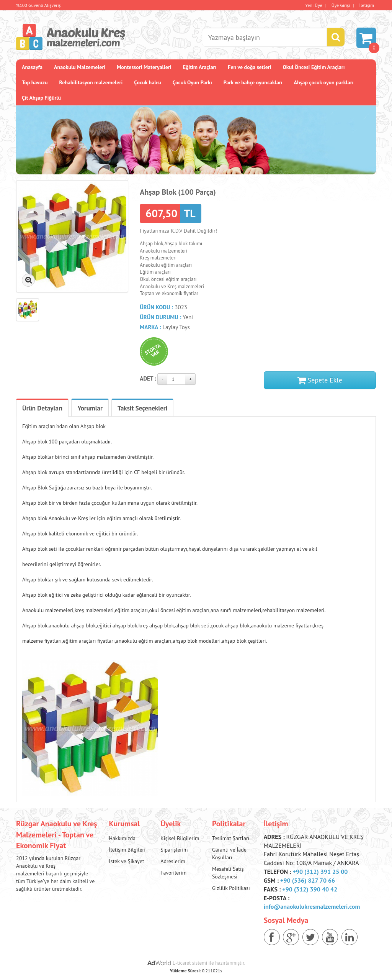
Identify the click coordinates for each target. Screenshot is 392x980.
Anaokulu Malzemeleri (80, 67)
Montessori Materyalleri (144, 67)
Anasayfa (32, 67)
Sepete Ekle (320, 380)
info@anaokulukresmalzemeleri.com (312, 906)
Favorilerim (173, 873)
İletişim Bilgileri (127, 850)
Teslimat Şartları (231, 838)
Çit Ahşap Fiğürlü (41, 98)
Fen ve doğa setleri (249, 67)
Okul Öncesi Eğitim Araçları (314, 67)
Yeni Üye (314, 5)
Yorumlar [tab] (90, 408)
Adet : (148, 378)
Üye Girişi (341, 5)
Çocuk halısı (148, 82)
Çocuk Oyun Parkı (192, 82)
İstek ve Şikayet (127, 861)
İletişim (367, 5)
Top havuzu (35, 82)
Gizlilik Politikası (231, 888)
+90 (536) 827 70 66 (308, 880)
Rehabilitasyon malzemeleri (91, 82)
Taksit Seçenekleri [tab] (142, 408)
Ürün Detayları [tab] (42, 408)
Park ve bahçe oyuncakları (253, 82)
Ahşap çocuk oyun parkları (324, 82)
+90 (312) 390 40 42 (310, 889)
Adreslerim (173, 861)
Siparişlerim (174, 850)
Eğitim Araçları (200, 67)
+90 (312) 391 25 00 (320, 872)
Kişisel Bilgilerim (180, 838)
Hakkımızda (122, 838)
